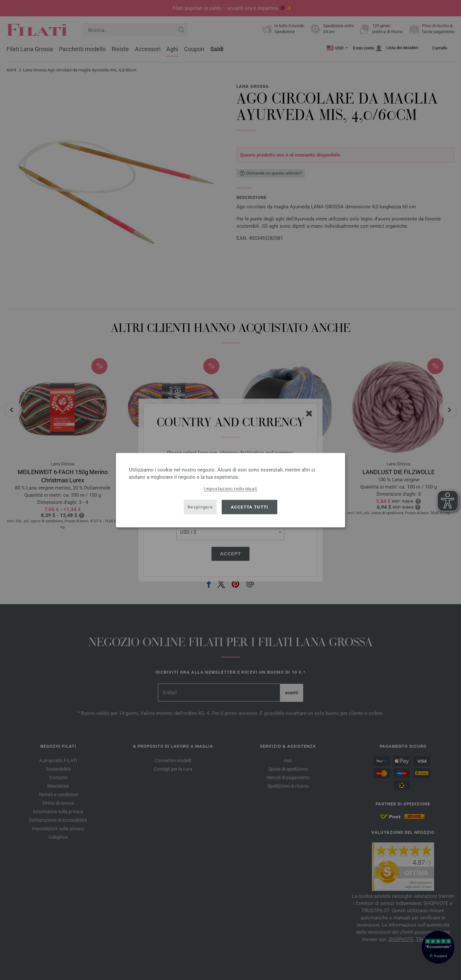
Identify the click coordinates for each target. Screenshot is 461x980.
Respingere (200, 507)
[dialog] (230, 490)
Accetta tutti (250, 507)
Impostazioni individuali (230, 488)
